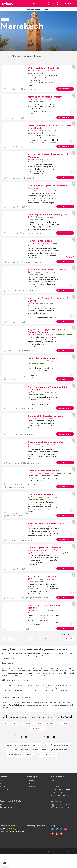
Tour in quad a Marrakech (47, 755)
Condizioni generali (35, 851)
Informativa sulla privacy (60, 851)
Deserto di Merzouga (38, 728)
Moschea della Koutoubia (46, 724)
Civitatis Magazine (33, 784)
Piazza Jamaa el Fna (64, 724)
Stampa (3, 784)
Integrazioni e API (58, 790)
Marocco (5, 20)
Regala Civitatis (6, 790)
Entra (61, 3)
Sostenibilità (5, 787)
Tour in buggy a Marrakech (18, 750)
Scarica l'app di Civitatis (10, 801)
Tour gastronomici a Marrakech (57, 745)
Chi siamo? (4, 781)
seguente (66, 639)
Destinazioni (30, 781)
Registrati (71, 3)
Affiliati (54, 784)
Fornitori (55, 781)
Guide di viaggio (32, 787)
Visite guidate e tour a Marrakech (20, 755)
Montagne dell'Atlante (27, 724)
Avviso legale (47, 851)
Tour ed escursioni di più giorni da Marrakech (50, 750)
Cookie (72, 851)
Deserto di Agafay (10, 724)
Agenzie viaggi (57, 787)
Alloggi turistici (57, 792)
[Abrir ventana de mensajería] (5, 863)
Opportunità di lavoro (60, 796)
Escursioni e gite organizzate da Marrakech (24, 745)
